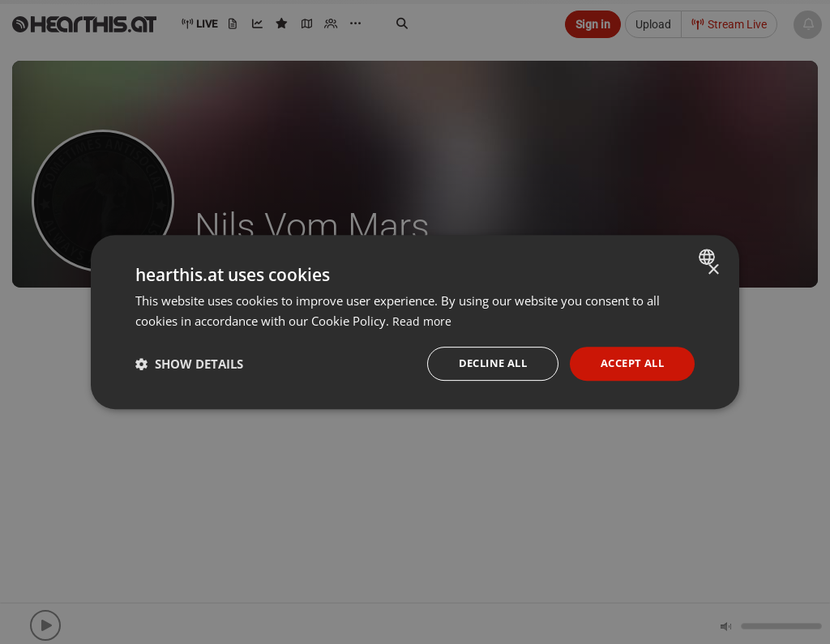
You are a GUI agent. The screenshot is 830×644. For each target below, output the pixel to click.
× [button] (713, 269)
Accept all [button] (629, 363)
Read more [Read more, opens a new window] (423, 319)
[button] (189, 364)
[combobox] (709, 255)
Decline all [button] (482, 363)
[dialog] (415, 322)
